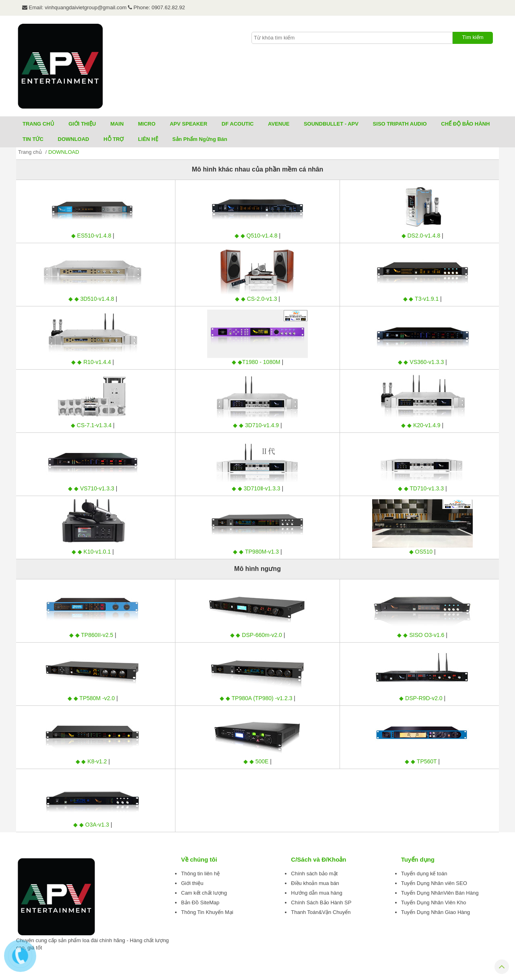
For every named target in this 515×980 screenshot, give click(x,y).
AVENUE (279, 124)
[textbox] (352, 38)
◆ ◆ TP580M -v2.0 (92, 698)
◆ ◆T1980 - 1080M (257, 362)
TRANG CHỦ (38, 124)
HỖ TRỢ (113, 139)
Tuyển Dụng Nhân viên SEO (434, 883)
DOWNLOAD (74, 139)
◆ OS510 (422, 552)
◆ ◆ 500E (257, 761)
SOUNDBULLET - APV (331, 124)
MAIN (117, 124)
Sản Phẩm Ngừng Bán (200, 139)
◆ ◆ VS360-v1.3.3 (422, 362)
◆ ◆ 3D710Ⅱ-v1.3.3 (257, 488)
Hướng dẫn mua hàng (316, 893)
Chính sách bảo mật (314, 874)
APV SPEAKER (188, 124)
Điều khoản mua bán (315, 883)
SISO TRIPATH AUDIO (400, 124)
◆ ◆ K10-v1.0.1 (92, 552)
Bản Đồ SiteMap (200, 902)
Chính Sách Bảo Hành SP (321, 902)
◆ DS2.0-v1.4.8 (422, 236)
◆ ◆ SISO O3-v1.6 (421, 635)
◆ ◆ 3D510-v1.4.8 (92, 299)
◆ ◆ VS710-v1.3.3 (92, 488)
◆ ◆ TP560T (421, 761)
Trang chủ (30, 152)
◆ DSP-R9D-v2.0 (421, 698)
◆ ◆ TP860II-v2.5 (92, 635)
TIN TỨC (33, 139)
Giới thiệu (192, 883)
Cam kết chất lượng (204, 893)
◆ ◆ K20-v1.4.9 (421, 425)
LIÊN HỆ (148, 139)
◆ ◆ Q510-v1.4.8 (257, 236)
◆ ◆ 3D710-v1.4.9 (257, 425)
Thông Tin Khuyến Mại (207, 912)
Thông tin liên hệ (200, 874)
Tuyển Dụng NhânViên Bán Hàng (440, 893)
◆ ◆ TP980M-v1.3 (256, 552)
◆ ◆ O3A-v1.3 (92, 825)
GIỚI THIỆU (82, 124)
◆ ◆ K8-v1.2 (92, 761)
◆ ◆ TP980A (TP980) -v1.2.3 (257, 698)
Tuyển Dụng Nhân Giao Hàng (436, 912)
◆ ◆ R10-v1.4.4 (92, 362)
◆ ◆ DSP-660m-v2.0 (257, 635)
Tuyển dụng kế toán (424, 874)
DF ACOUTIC (238, 124)
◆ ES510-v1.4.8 (92, 236)
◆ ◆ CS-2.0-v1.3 (257, 299)
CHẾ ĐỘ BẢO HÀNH (465, 124)
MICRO (147, 124)
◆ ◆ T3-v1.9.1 (422, 299)
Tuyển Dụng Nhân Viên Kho (434, 902)
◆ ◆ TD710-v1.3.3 (422, 488)
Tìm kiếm (473, 37)
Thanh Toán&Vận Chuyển (321, 912)
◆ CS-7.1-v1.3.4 (92, 425)
